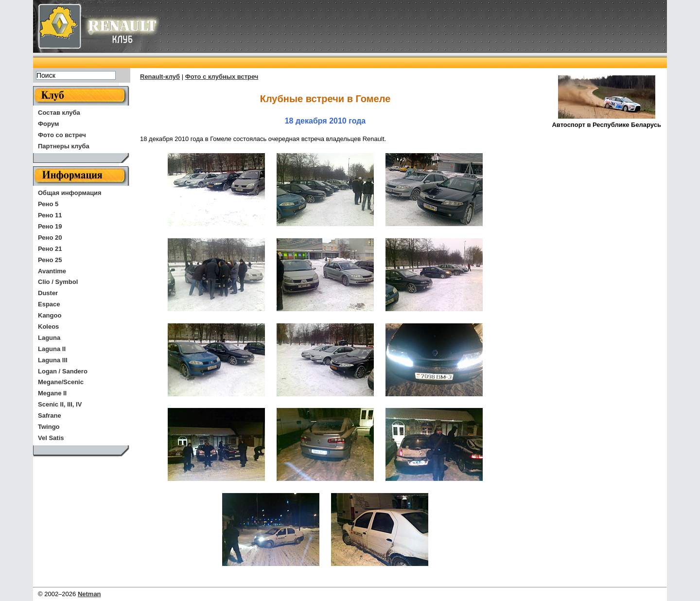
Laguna (49, 338)
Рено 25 (50, 260)
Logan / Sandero (63, 371)
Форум (48, 124)
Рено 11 (50, 215)
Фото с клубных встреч (222, 77)
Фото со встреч (62, 135)
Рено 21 (50, 249)
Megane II (52, 393)
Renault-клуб (160, 77)
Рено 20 (50, 238)
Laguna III (53, 360)
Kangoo (50, 315)
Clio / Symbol (58, 282)
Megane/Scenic (61, 382)
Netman (89, 594)
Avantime (52, 271)
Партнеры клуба (64, 146)
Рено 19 (50, 226)
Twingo (49, 427)
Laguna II (52, 349)
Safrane (50, 415)
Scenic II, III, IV (60, 404)
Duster (48, 293)
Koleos (48, 327)
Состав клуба (59, 113)
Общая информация (70, 193)
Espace (49, 304)
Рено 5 (48, 204)
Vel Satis (51, 438)
